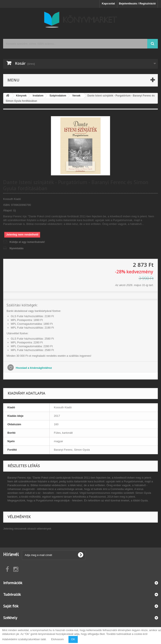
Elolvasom (57, 639)
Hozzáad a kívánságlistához (33, 368)
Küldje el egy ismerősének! (27, 242)
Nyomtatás (16, 248)
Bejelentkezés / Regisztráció (137, 3)
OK (73, 639)
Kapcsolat (108, 3)
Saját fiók (11, 606)
